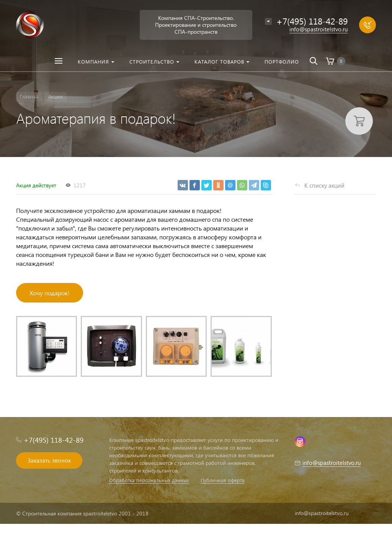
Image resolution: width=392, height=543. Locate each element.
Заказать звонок (49, 460)
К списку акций (324, 185)
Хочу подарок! (50, 293)
